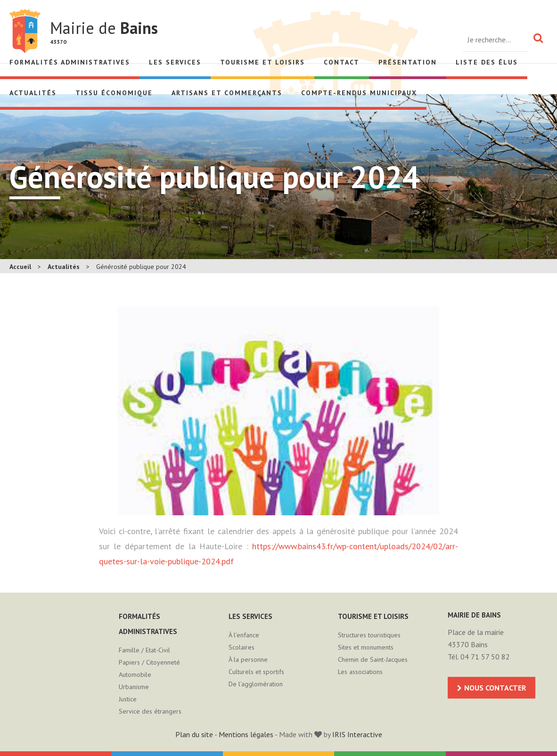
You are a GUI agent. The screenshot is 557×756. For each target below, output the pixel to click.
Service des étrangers (150, 711)
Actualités (33, 93)
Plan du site (194, 734)
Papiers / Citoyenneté (149, 662)
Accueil (20, 267)
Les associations (360, 672)
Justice (128, 699)
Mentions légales (246, 734)
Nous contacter (495, 688)
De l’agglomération (256, 684)
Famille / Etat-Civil (144, 650)
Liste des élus (487, 62)
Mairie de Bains (25, 31)
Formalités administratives (70, 62)
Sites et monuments (366, 647)
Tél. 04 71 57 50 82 (479, 657)
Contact (342, 62)
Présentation (408, 62)
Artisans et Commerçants (227, 93)
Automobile (135, 675)
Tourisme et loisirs (262, 62)
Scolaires (242, 647)
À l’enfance (244, 635)
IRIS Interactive (357, 734)
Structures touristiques (369, 635)
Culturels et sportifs (256, 672)
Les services (175, 62)
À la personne (248, 659)
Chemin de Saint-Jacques (373, 659)
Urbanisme (134, 687)
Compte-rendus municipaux (359, 93)
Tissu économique (114, 93)
